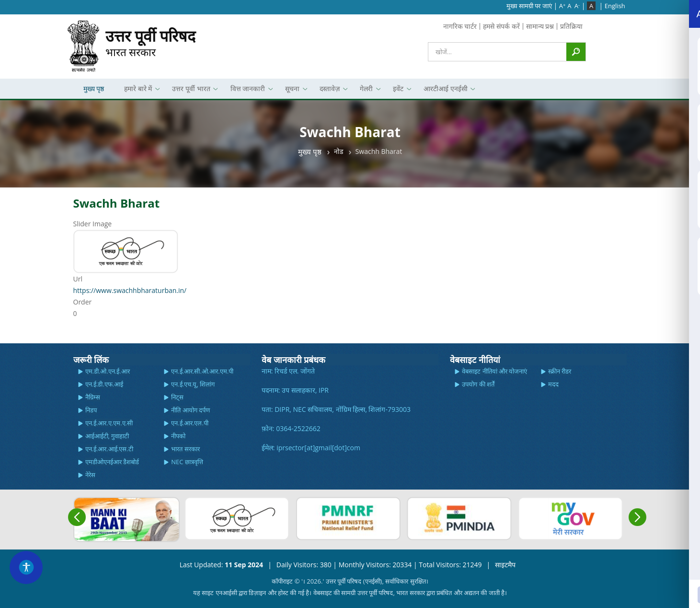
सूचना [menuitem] (291, 91)
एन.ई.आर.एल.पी (190, 423)
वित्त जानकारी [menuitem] (247, 91)
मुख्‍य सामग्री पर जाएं (529, 6)
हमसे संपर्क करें (501, 26)
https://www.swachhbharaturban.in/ (130, 290)
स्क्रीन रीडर (560, 371)
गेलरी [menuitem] (365, 91)
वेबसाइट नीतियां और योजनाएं (494, 371)
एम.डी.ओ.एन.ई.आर (108, 371)
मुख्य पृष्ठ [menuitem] (94, 88)
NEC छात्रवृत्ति (187, 462)
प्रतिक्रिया (571, 26)
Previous (77, 517)
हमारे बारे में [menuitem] (137, 91)
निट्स (177, 397)
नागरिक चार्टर (460, 26)
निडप (91, 410)
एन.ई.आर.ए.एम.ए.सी (109, 423)
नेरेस (90, 475)
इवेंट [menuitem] (397, 91)
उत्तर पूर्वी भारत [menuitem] (190, 91)
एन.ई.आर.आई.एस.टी (109, 449)
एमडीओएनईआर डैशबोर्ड (112, 462)
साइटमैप (505, 565)
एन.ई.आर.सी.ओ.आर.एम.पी (202, 371)
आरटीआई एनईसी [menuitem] (444, 91)
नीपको (178, 436)
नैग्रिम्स (93, 397)
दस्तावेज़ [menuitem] (328, 91)
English (615, 6)
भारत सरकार (151, 42)
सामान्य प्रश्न (540, 26)
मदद (553, 384)
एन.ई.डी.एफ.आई (104, 384)
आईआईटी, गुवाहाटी (107, 436)
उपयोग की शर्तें (478, 384)
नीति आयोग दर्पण (190, 410)
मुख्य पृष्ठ (310, 152)
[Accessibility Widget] (26, 567)
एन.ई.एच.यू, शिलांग (193, 384)
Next (637, 517)
